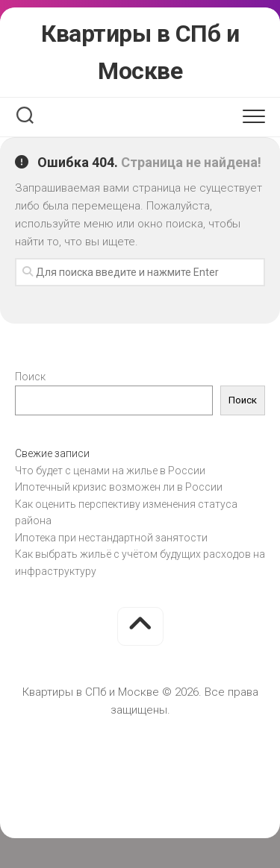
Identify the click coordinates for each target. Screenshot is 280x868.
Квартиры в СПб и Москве (140, 52)
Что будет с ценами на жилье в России (110, 471)
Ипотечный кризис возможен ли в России (119, 487)
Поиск (30, 377)
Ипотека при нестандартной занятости (111, 538)
